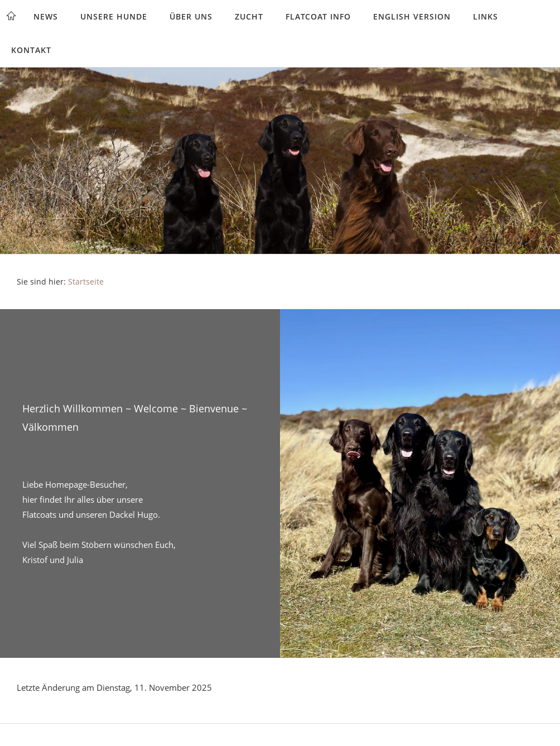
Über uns (191, 16)
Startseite (86, 282)
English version (412, 16)
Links (486, 16)
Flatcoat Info (318, 16)
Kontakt (31, 50)
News (46, 16)
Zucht (249, 16)
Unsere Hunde (114, 16)
